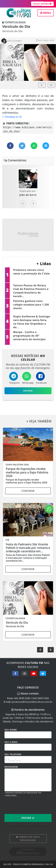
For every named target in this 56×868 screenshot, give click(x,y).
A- (42, 85)
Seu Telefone (13, 754)
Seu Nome (11, 730)
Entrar (28, 391)
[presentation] (27, 805)
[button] (51, 650)
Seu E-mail (11, 742)
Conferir (28, 491)
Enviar (28, 818)
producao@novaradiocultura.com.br (32, 702)
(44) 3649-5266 (22, 698)
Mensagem (11, 767)
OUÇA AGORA (42, 4)
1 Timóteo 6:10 (12, 117)
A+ (52, 85)
